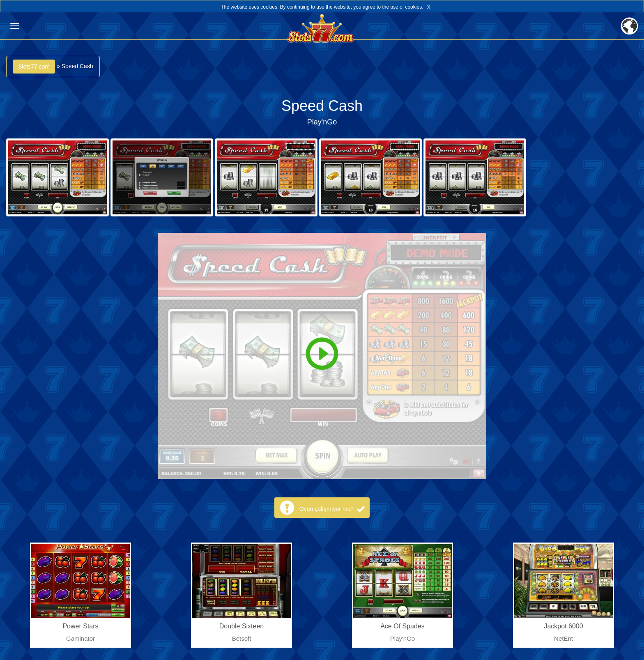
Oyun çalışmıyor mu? (332, 509)
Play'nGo (322, 122)
